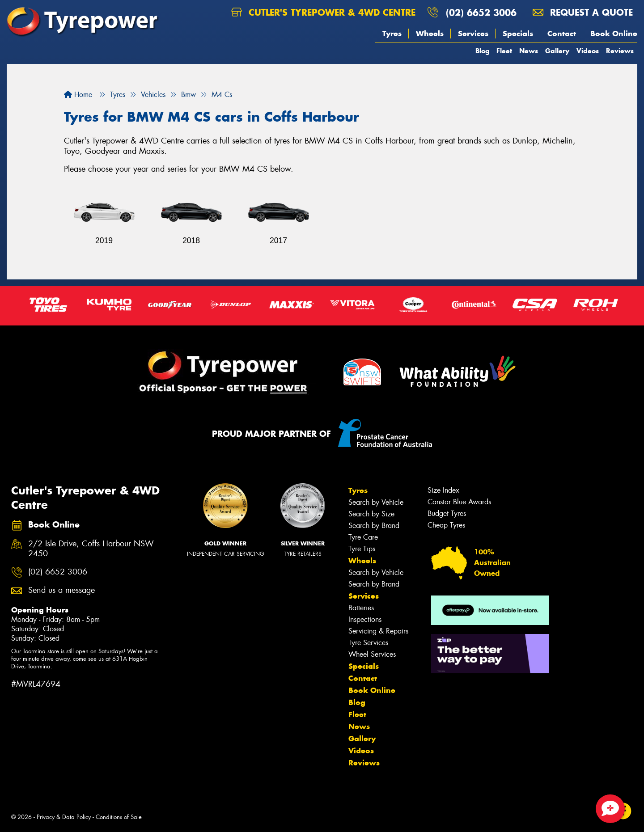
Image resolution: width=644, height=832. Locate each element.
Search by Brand (374, 526)
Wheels (430, 34)
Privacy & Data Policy (64, 817)
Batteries (361, 608)
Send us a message (61, 590)
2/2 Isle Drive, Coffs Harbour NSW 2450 (91, 549)
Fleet (504, 51)
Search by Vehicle (376, 502)
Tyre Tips (362, 549)
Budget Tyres (447, 513)
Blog (482, 51)
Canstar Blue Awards (459, 502)
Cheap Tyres (446, 525)
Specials (518, 34)
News (529, 51)
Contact (562, 34)
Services (473, 34)
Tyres (392, 34)
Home (78, 95)
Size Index (443, 490)
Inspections (365, 619)
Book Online (614, 34)
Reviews (620, 51)
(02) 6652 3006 (481, 12)
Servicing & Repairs (378, 631)
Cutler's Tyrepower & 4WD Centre (323, 12)
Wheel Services (372, 654)
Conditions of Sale (119, 817)
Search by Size (371, 514)
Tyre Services (368, 643)
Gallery (557, 51)
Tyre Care (363, 537)
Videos (588, 51)
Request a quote (583, 12)
